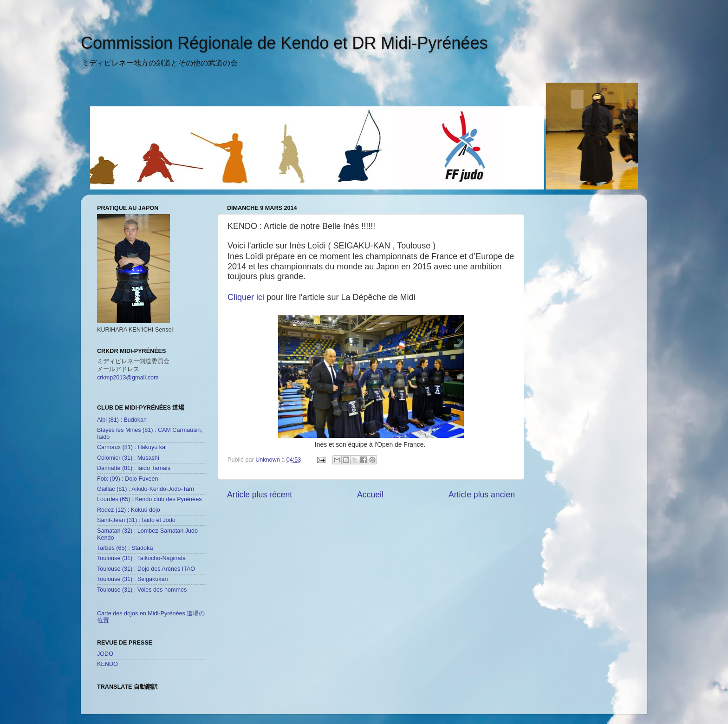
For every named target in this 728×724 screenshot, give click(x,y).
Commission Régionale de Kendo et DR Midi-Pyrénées (284, 43)
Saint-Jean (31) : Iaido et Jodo (136, 520)
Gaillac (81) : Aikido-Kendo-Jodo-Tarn (146, 489)
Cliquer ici (246, 297)
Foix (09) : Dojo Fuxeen (128, 479)
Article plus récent (260, 495)
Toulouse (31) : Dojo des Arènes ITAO (146, 569)
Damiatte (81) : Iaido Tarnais (134, 468)
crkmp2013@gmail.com (128, 378)
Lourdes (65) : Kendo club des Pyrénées (149, 499)
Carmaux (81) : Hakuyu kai (132, 447)
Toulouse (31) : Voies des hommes (142, 590)
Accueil (370, 495)
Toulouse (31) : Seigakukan (133, 579)
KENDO (107, 664)
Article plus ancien (482, 495)
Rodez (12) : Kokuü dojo (129, 510)
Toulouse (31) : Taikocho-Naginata (141, 558)
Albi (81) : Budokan (122, 420)
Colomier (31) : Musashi (128, 458)
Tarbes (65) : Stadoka (125, 548)
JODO (105, 654)
